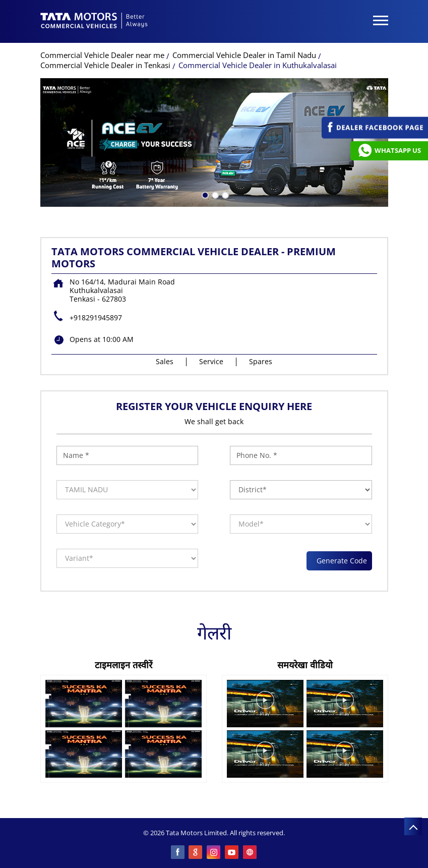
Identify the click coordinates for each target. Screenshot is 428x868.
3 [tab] (224, 194)
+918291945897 (96, 317)
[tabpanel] (214, 142)
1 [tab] (204, 194)
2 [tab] (214, 194)
